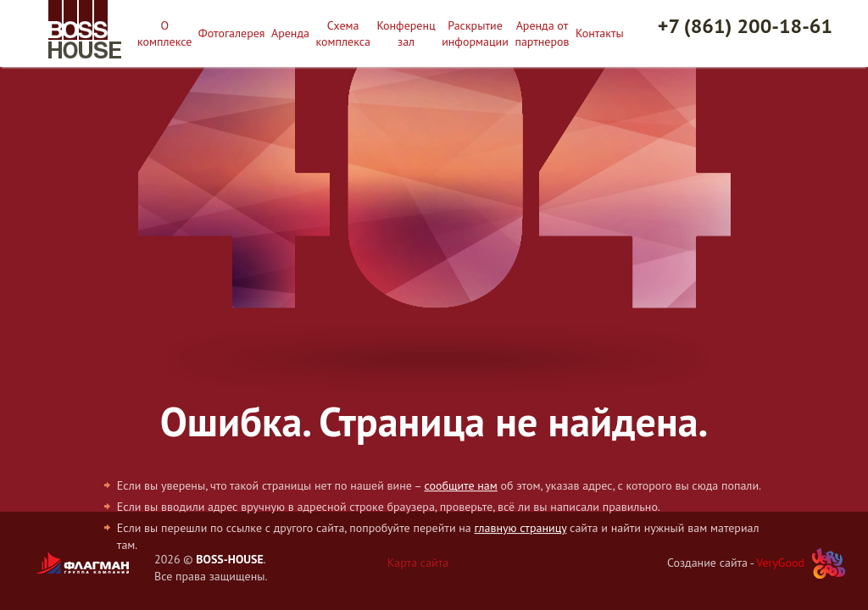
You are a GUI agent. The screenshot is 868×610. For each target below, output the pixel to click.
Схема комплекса (343, 33)
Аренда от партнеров (542, 33)
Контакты (600, 33)
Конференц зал (406, 33)
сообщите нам (460, 485)
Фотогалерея (232, 33)
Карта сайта (418, 563)
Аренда (290, 33)
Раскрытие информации (475, 33)
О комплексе (164, 33)
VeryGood (780, 563)
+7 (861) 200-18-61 (745, 26)
